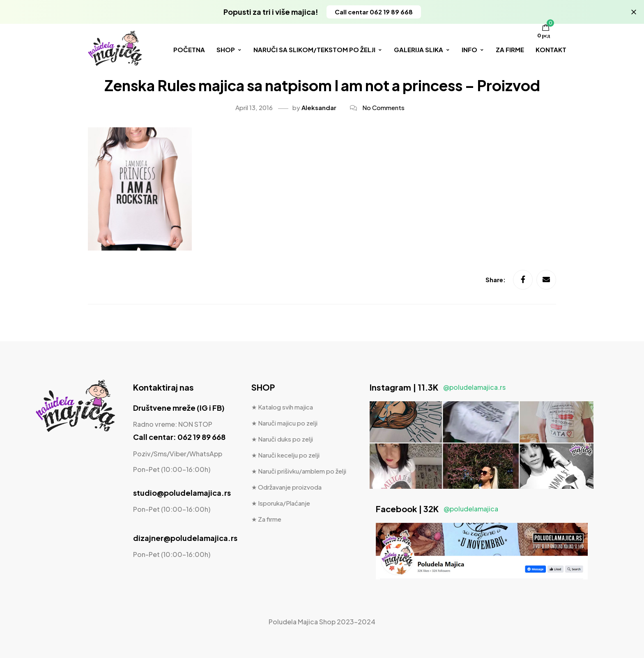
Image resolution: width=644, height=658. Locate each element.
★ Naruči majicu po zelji (284, 423)
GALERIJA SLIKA (422, 49)
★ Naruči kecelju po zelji (285, 455)
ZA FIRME (510, 49)
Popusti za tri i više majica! (271, 12)
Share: (496, 280)
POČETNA (189, 49)
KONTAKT (551, 49)
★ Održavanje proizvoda (286, 487)
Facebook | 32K (437, 509)
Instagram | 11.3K (438, 387)
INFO (473, 49)
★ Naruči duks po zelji (282, 439)
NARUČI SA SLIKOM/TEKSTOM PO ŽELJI (318, 49)
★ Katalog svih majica (282, 407)
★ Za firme (266, 519)
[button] (374, 12)
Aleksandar (319, 107)
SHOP (229, 49)
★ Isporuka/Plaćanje (281, 503)
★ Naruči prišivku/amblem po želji (299, 471)
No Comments (383, 107)
